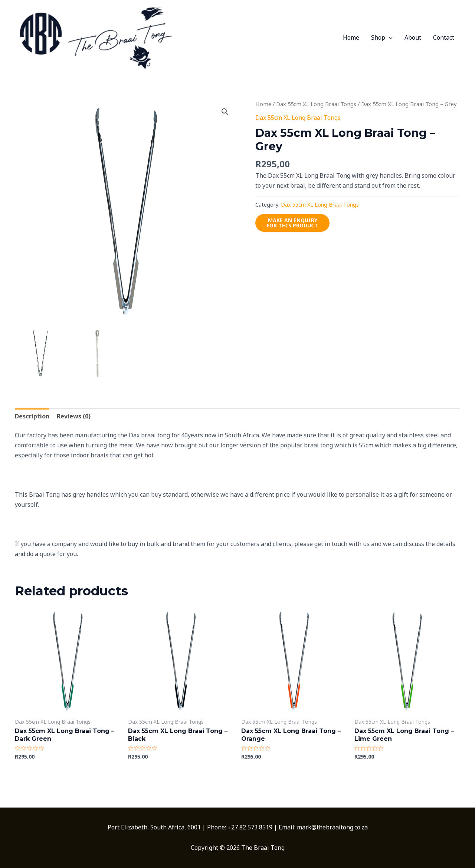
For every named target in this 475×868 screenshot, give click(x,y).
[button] (225, 112)
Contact (444, 37)
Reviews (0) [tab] (74, 416)
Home (351, 37)
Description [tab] (32, 416)
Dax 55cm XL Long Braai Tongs (316, 104)
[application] (389, 37)
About (413, 37)
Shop (382, 37)
